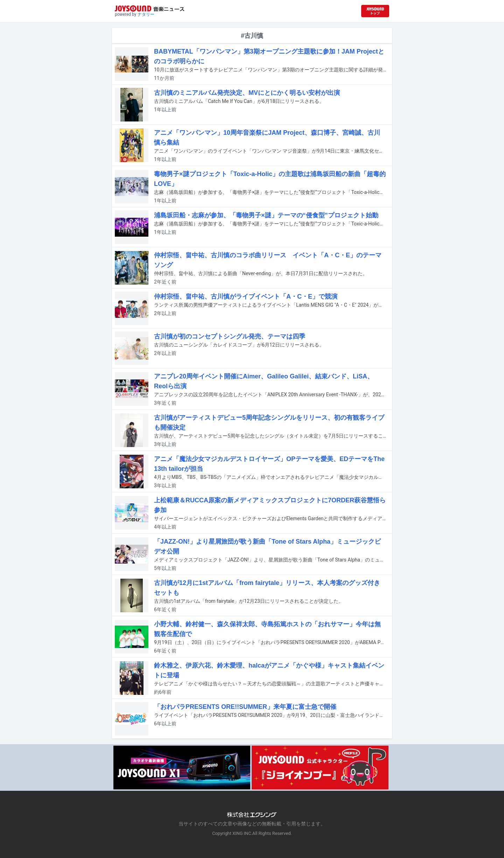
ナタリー (146, 14)
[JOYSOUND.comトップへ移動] (375, 11)
